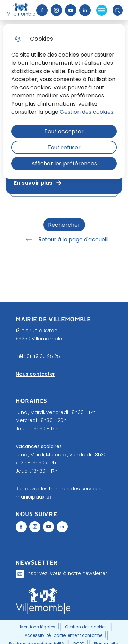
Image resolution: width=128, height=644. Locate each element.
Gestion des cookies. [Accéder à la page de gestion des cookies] (87, 112)
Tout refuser (64, 147)
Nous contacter (35, 374)
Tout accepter (64, 131)
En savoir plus (38, 183)
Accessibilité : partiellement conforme (63, 635)
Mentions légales (38, 627)
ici (48, 497)
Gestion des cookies (86, 627)
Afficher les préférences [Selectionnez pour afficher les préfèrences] (64, 163)
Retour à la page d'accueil (64, 239)
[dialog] (64, 101)
